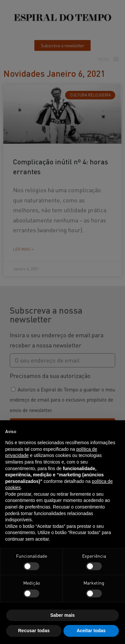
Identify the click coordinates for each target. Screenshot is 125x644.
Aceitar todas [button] (91, 631)
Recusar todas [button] (34, 631)
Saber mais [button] (63, 615)
